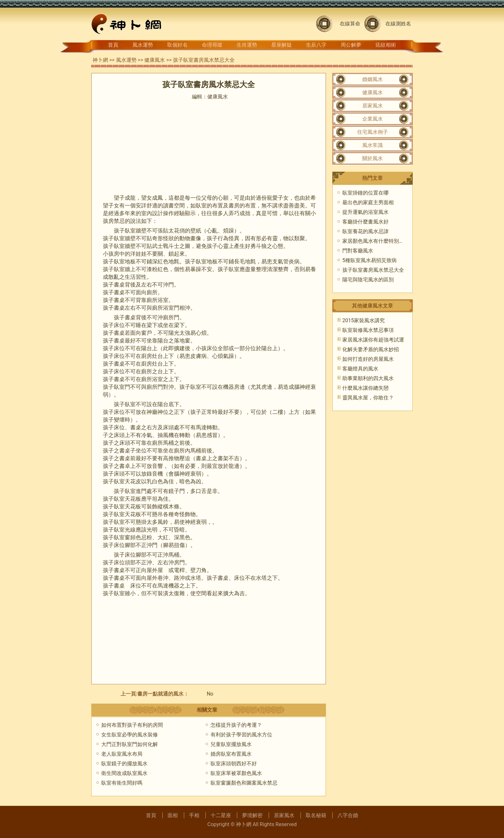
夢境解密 (252, 815)
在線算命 (350, 24)
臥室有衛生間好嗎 (122, 783)
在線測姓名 (398, 24)
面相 (173, 815)
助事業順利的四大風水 (368, 378)
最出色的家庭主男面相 (368, 202)
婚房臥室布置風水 (231, 754)
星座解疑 (282, 45)
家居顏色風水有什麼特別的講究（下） (386, 241)
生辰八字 (316, 45)
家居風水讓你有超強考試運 (373, 340)
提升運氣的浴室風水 (365, 212)
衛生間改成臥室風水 (124, 773)
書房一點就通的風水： (163, 694)
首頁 (113, 45)
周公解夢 (351, 45)
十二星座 (221, 815)
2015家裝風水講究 (364, 320)
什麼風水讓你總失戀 (365, 388)
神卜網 (100, 60)
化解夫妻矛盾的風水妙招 (371, 349)
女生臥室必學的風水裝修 (130, 735)
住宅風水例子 (373, 132)
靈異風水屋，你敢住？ (368, 398)
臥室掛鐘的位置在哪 (365, 193)
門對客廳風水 (358, 251)
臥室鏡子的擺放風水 (124, 764)
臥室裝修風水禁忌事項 (368, 330)
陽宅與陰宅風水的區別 (368, 280)
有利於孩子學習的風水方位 (241, 735)
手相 (194, 815)
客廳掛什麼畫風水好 (365, 222)
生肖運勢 (247, 45)
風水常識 (373, 145)
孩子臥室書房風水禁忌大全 (373, 270)
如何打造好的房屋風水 (368, 359)
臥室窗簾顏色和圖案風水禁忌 (244, 783)
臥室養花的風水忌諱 (365, 231)
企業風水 (373, 119)
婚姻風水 (373, 79)
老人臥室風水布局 (122, 754)
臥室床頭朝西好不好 (234, 764)
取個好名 (177, 45)
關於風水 (373, 158)
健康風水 (155, 60)
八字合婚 (348, 815)
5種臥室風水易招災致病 (369, 260)
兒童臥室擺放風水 (231, 744)
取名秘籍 (316, 815)
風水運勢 (143, 45)
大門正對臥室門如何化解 (130, 744)
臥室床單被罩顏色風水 (236, 773)
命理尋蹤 (212, 45)
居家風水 (373, 106)
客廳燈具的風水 (360, 369)
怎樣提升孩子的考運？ (236, 725)
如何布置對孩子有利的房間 (132, 725)
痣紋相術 (386, 45)
